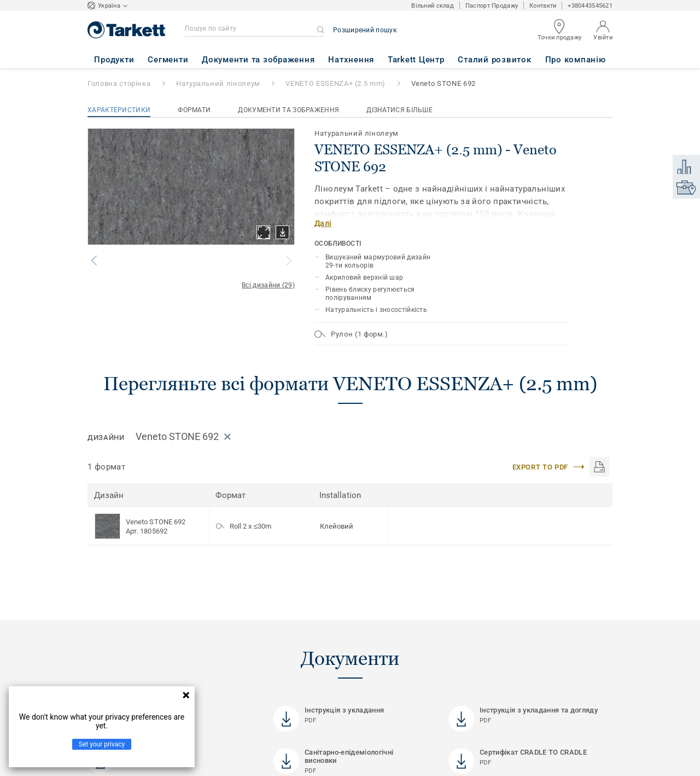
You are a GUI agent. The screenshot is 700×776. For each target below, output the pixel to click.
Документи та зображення (288, 110)
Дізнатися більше (399, 110)
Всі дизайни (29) (268, 285)
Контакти (543, 6)
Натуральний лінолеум (218, 83)
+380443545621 (590, 6)
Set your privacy (102, 744)
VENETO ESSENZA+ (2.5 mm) (336, 83)
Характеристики (119, 110)
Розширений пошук (365, 30)
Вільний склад (433, 6)
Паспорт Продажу (492, 6)
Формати (194, 110)
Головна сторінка (119, 83)
